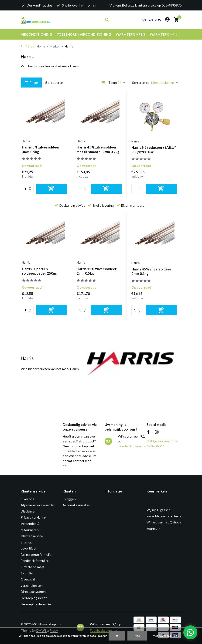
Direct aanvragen (33, 592)
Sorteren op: (141, 83)
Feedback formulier (35, 561)
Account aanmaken (77, 505)
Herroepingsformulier (36, 604)
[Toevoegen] (52, 189)
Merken (56, 46)
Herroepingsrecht (34, 598)
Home (43, 46)
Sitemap (27, 542)
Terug (28, 46)
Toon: (113, 83)
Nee (137, 636)
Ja (117, 636)
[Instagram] (157, 432)
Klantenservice (32, 536)
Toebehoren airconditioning (84, 34)
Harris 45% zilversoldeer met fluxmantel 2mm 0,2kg (98, 149)
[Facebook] (148, 432)
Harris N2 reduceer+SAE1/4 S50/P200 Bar (154, 150)
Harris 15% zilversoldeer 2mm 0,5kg (97, 271)
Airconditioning (36, 34)
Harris (26, 141)
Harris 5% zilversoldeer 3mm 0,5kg (41, 149)
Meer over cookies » (166, 636)
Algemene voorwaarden (38, 505)
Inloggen (69, 499)
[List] (103, 83)
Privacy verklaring (33, 517)
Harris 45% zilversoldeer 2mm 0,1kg (151, 271)
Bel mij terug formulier (37, 555)
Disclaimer (28, 511)
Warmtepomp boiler (168, 34)
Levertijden (29, 548)
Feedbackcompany (131, 446)
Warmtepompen (130, 34)
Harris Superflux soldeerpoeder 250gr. (39, 271)
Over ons (27, 499)
